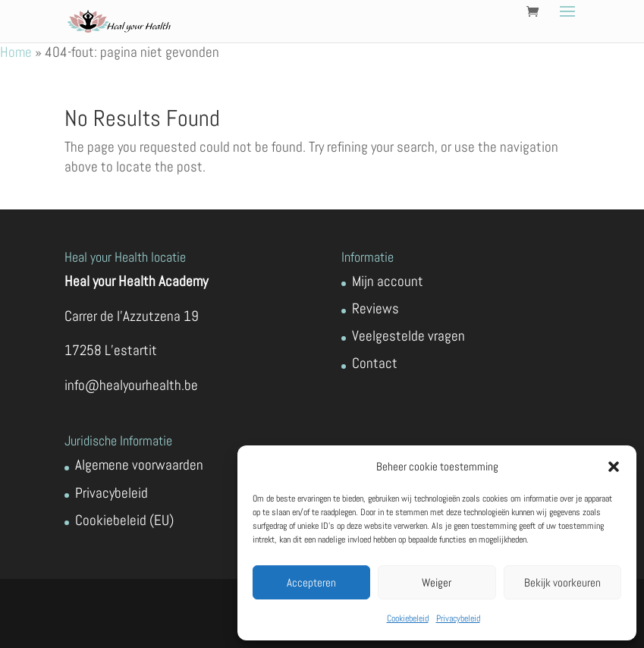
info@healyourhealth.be (131, 385)
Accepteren (311, 582)
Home (16, 52)
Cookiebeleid (408, 618)
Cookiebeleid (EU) (124, 520)
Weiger (437, 582)
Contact (375, 363)
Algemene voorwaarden (139, 465)
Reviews (375, 308)
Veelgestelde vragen (408, 336)
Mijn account (388, 281)
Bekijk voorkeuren (562, 582)
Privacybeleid (458, 618)
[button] (614, 467)
